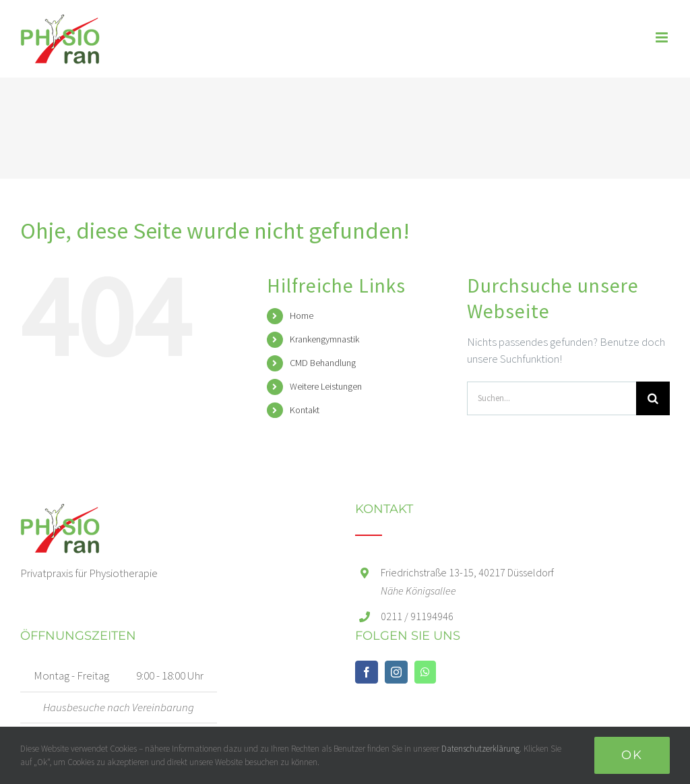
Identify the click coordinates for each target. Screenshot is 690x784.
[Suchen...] (552, 398)
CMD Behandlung (323, 363)
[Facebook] (367, 672)
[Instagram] (396, 672)
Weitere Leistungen (326, 386)
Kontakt (305, 410)
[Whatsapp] (425, 672)
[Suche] (653, 398)
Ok (632, 755)
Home (302, 315)
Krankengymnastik (324, 339)
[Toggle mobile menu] (663, 37)
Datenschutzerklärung (480, 749)
